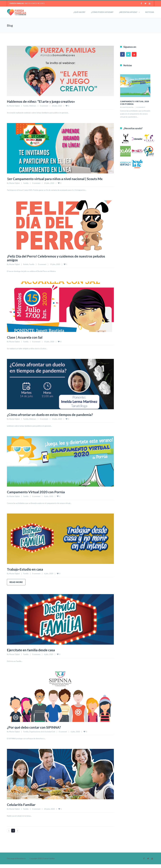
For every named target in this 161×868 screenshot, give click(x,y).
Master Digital (14, 106)
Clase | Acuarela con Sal (27, 341)
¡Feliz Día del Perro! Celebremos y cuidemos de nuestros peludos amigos (54, 262)
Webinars (33, 106)
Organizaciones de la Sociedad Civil (42, 735)
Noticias (150, 12)
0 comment (44, 106)
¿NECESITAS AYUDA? (128, 12)
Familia (26, 106)
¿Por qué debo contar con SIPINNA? (37, 731)
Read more (16, 586)
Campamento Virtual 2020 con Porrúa (39, 496)
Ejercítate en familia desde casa (34, 654)
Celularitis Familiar (23, 808)
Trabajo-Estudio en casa (27, 573)
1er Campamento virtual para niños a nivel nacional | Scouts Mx (58, 180)
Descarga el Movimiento (16, 862)
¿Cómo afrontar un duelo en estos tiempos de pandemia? (55, 418)
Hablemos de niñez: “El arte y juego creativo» (45, 101)
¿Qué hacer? (79, 12)
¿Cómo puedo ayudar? (102, 12)
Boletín (26, 268)
